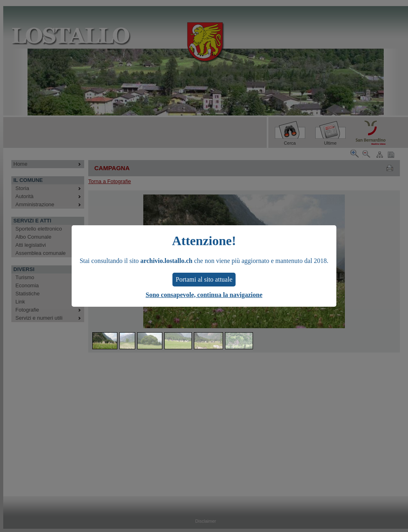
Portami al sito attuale (204, 279)
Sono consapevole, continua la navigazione (204, 295)
